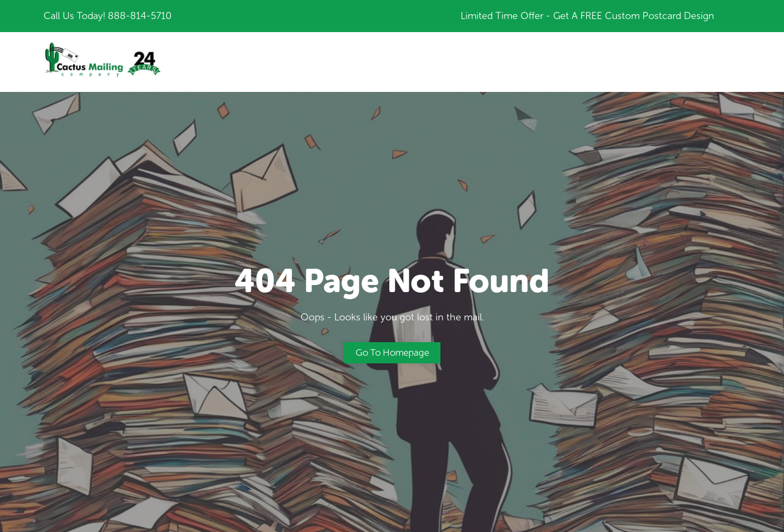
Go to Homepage (392, 352)
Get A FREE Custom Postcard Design (634, 16)
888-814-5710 (140, 16)
